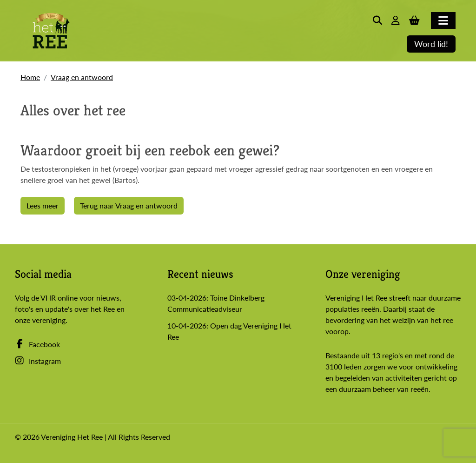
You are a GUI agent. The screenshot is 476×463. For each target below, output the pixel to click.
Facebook (37, 344)
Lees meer (43, 205)
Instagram (38, 361)
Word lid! (431, 44)
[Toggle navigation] (443, 20)
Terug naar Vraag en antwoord (129, 205)
